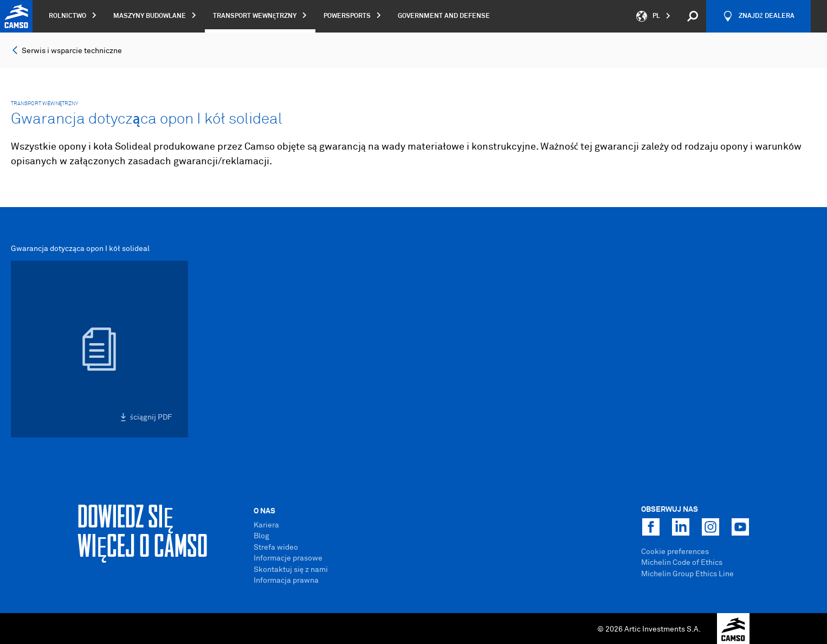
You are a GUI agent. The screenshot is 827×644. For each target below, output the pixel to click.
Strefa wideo (276, 548)
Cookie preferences (675, 552)
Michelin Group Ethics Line (687, 574)
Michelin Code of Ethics (682, 563)
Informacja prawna (286, 581)
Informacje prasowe (288, 558)
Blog (261, 536)
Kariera (266, 525)
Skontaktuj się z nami (291, 570)
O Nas (264, 511)
